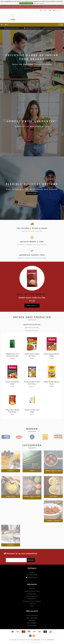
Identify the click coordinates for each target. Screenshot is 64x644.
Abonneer (31, 560)
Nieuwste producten (32, 328)
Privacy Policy (32, 594)
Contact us (32, 604)
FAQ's (32, 606)
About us (32, 589)
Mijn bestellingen (32, 618)
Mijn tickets (32, 620)
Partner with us (32, 599)
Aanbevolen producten (32, 325)
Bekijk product (32, 306)
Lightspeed (37, 640)
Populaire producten (32, 331)
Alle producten (32, 625)
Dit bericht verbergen (26, 3)
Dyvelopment (51, 640)
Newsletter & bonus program (32, 601)
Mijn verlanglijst (32, 623)
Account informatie (32, 615)
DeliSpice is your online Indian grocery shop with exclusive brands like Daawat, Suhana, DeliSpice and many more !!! (32, 6)
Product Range (32, 69)
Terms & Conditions (32, 596)
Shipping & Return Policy (32, 591)
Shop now (32, 193)
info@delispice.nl (33, 577)
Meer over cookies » (39, 3)
